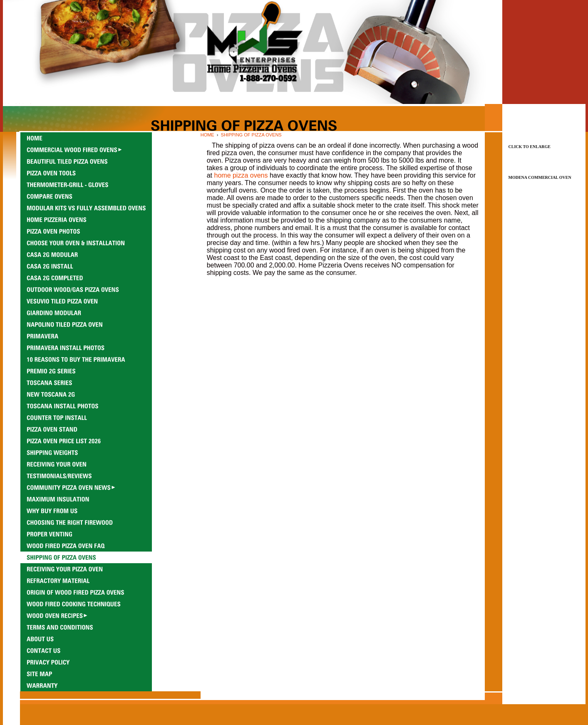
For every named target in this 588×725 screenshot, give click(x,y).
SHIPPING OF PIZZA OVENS (251, 135)
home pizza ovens (241, 175)
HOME (207, 135)
